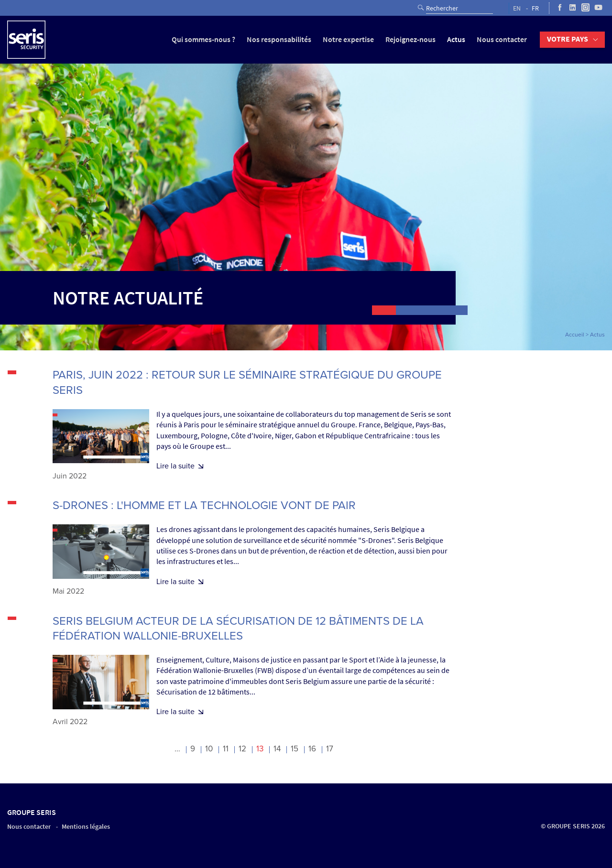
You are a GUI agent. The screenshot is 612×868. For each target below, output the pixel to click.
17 (330, 749)
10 (209, 749)
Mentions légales (86, 827)
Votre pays (568, 39)
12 (242, 749)
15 (295, 749)
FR (535, 8)
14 (277, 749)
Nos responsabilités (279, 39)
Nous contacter (502, 39)
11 (226, 749)
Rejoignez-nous (410, 39)
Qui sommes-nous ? (203, 39)
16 (312, 749)
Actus (456, 39)
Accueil (575, 335)
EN (517, 8)
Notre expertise (348, 39)
